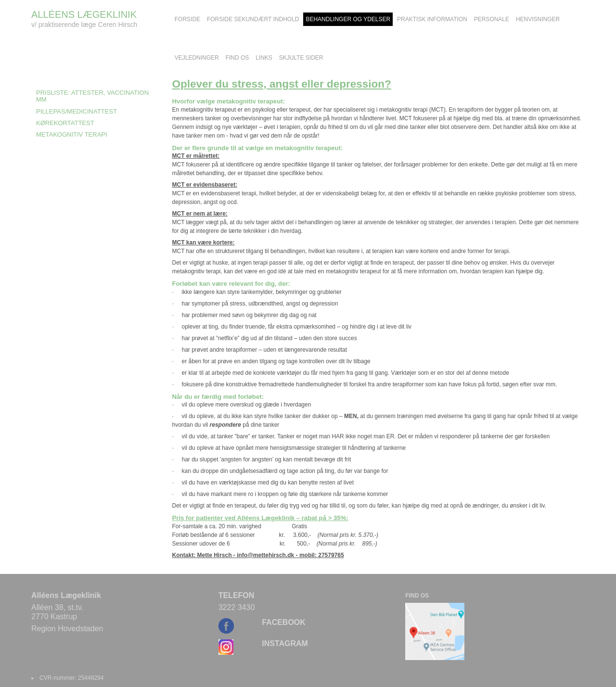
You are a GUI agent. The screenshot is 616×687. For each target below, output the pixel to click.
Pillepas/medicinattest (77, 111)
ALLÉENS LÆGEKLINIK (84, 14)
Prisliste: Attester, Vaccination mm (92, 96)
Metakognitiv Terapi (72, 134)
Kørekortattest (65, 123)
